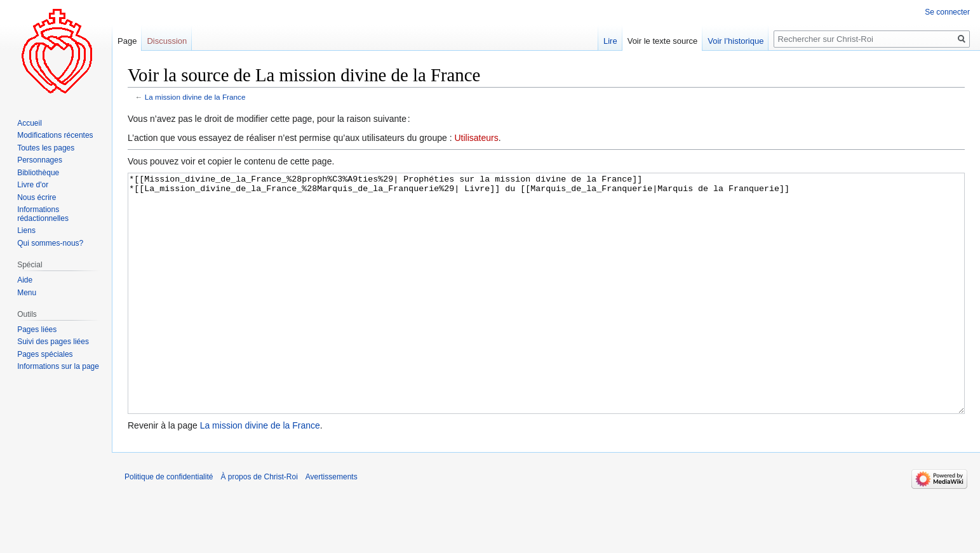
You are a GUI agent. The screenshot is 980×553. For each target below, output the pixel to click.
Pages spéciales (45, 354)
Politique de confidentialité (169, 524)
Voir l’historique (735, 41)
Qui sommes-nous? (50, 243)
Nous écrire (37, 197)
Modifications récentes (55, 135)
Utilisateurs (476, 138)
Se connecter (947, 12)
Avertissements (332, 524)
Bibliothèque (38, 173)
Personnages (40, 160)
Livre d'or (33, 185)
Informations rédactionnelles (43, 214)
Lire (610, 41)
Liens (26, 230)
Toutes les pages (46, 148)
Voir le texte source (663, 41)
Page (127, 41)
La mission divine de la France (195, 97)
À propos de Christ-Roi (259, 524)
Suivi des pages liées (53, 342)
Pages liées (37, 330)
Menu (27, 293)
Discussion (167, 41)
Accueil (30, 123)
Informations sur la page (58, 366)
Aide (25, 280)
